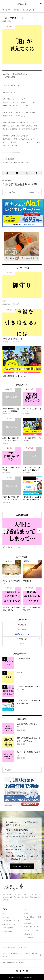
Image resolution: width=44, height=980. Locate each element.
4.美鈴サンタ (22, 639)
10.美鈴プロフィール (31, 930)
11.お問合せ (28, 934)
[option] (22, 533)
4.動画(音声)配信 (8, 928)
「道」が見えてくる (11, 184)
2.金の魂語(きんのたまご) (11, 921)
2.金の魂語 (8, 181)
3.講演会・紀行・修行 (9, 924)
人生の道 (21, 184)
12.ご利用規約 (29, 938)
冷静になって (29, 184)
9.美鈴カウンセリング (31, 927)
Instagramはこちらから (22, 866)
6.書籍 (26, 913)
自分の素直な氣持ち (18, 185)
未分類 (22, 643)
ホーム (5, 913)
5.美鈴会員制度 (7, 931)
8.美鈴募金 (28, 923)
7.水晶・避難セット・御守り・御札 (33, 918)
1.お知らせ (22, 625)
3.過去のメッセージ (22, 634)
